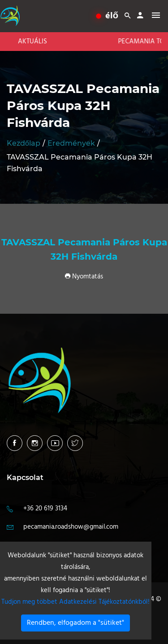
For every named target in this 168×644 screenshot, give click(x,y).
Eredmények (71, 143)
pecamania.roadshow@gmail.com (71, 527)
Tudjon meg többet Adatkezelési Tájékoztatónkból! (75, 602)
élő (107, 16)
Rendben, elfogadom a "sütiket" (75, 623)
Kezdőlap (24, 143)
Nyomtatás (84, 277)
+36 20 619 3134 (45, 509)
